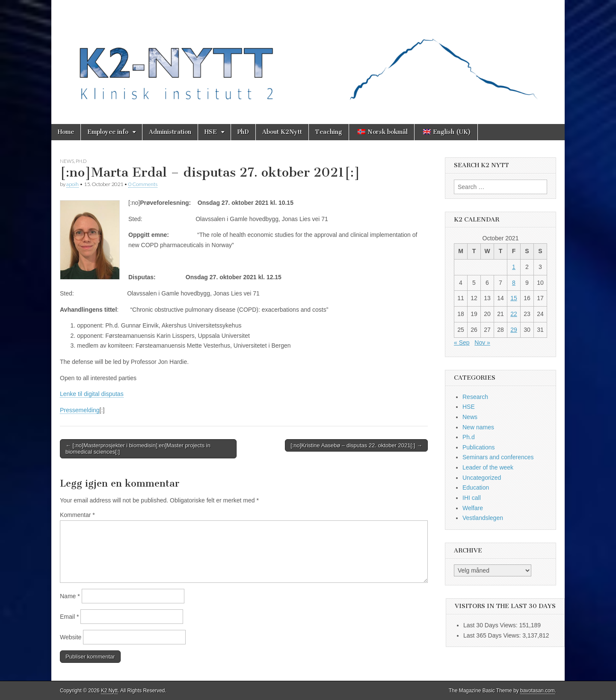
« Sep (462, 343)
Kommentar (77, 515)
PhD (243, 132)
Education (476, 487)
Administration (170, 132)
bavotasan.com (538, 691)
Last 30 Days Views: (491, 625)
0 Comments (143, 184)
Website (71, 637)
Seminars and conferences (498, 457)
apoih (73, 184)
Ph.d (81, 161)
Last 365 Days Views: (493, 635)
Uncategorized (482, 478)
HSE (211, 132)
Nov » (482, 343)
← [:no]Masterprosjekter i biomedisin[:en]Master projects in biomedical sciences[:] (138, 449)
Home (66, 132)
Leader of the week (488, 467)
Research (475, 397)
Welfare (473, 508)
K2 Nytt (109, 691)
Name (70, 596)
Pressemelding (80, 410)
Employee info (108, 132)
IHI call (472, 498)
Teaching (329, 132)
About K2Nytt (282, 132)
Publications (479, 447)
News (67, 161)
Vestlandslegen (483, 518)
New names (478, 427)
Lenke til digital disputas (92, 394)
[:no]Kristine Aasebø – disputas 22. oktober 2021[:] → (356, 445)
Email (69, 617)
